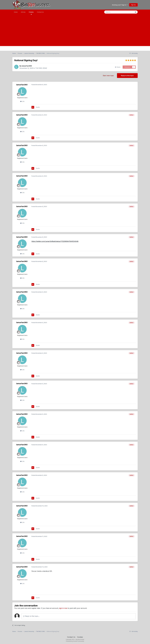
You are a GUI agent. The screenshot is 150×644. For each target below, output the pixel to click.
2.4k (22, 101)
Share (118, 67)
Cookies (80, 637)
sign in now (63, 608)
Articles (23, 12)
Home (16, 12)
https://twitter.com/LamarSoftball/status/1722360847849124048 (55, 241)
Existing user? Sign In (120, 5)
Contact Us (40, 12)
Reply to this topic (127, 76)
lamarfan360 (27, 66)
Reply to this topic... (31, 616)
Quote (38, 107)
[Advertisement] (75, 33)
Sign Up (133, 5)
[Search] (114, 12)
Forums (31, 13)
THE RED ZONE (41, 68)
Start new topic (108, 76)
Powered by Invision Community (75, 641)
